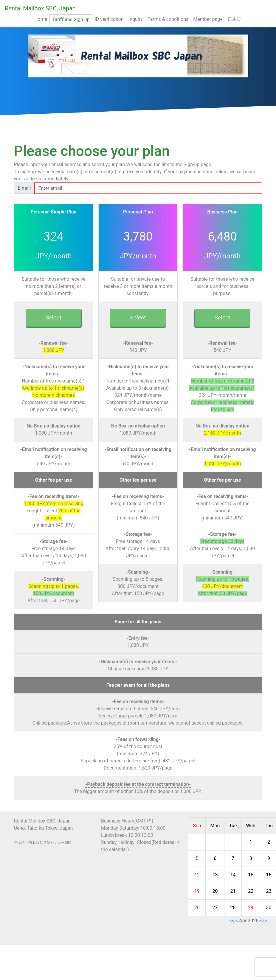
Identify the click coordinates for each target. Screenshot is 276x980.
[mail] (148, 188)
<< (232, 921)
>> (265, 921)
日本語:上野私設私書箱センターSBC (43, 843)
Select (54, 317)
